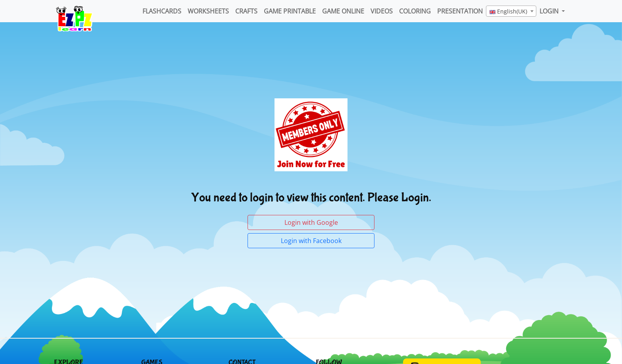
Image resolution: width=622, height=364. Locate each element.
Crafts (246, 11)
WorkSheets (208, 11)
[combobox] (511, 11)
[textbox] (511, 11)
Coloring (415, 11)
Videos (382, 11)
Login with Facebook (311, 241)
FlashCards (162, 11)
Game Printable (290, 11)
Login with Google (311, 222)
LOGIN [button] (550, 11)
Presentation (460, 11)
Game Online (343, 11)
